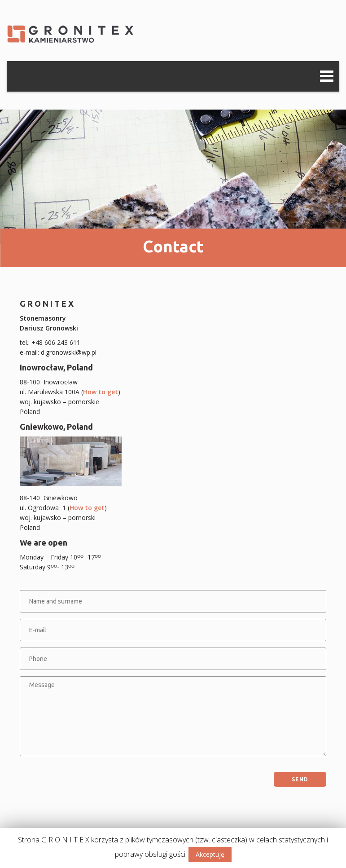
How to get (101, 392)
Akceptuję (210, 854)
